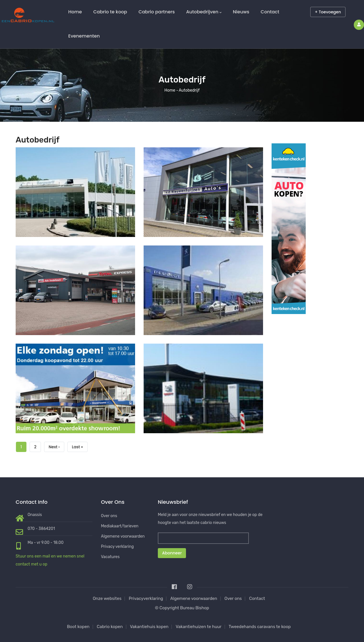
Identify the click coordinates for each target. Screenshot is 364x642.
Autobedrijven (204, 12)
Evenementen (84, 36)
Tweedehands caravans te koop (260, 627)
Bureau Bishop (195, 608)
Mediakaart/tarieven (120, 526)
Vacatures (110, 557)
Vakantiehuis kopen (149, 627)
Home (75, 12)
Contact (270, 12)
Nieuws (241, 12)
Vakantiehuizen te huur (199, 627)
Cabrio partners (157, 12)
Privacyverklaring (146, 598)
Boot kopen (78, 627)
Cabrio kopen (110, 627)
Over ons (109, 516)
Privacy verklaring (117, 547)
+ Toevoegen (328, 12)
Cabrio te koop (110, 12)
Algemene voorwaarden (123, 536)
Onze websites (107, 598)
